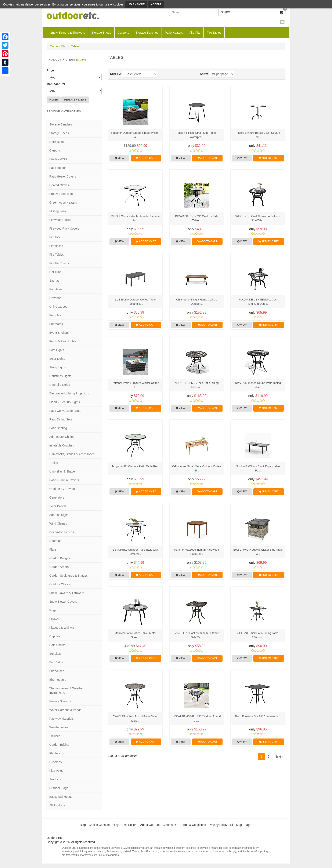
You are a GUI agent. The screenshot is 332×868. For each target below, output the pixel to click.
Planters (55, 753)
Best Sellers (129, 825)
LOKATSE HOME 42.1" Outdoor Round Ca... (197, 719)
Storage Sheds (101, 33)
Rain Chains (57, 645)
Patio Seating (58, 428)
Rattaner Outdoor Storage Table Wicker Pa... (135, 135)
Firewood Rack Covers (64, 229)
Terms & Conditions (193, 825)
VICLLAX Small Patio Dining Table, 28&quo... (258, 635)
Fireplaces (56, 246)
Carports (123, 33)
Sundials (55, 654)
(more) (82, 60)
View (119, 158)
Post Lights (57, 350)
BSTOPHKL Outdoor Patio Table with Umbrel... (135, 552)
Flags (53, 550)
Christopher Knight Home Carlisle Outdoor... (197, 302)
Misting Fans (58, 211)
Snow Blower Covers (63, 602)
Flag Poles (56, 771)
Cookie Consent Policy (104, 825)
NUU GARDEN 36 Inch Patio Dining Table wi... (197, 385)
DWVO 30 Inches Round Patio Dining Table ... (258, 385)
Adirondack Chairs (61, 437)
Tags (248, 825)
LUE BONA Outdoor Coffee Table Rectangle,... (135, 302)
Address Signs (59, 515)
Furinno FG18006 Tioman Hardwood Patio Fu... (197, 552)
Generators (57, 497)
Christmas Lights (60, 376)
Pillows (54, 619)
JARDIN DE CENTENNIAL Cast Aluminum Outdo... (258, 302)
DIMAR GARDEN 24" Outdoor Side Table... (197, 218)
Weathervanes (59, 727)
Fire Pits (195, 33)
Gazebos (55, 298)
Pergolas (55, 315)
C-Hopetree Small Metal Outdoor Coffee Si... (197, 468)
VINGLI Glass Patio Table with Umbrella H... (135, 218)
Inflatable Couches (62, 445)
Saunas (54, 281)
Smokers (55, 779)
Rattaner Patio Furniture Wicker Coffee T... (135, 385)
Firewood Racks (60, 220)
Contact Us (170, 825)
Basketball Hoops (61, 797)
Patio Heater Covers (63, 176)
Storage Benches (147, 33)
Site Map (236, 825)
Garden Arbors (59, 567)
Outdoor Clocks (59, 584)
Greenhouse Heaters (63, 203)
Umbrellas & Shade (62, 471)
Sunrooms (56, 324)
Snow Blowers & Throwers (68, 33)
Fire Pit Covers (59, 263)
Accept (156, 4)
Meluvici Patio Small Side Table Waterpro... (197, 135)
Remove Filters (75, 100)
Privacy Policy (218, 825)
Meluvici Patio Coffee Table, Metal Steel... (135, 635)
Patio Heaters (174, 33)
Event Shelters (59, 333)
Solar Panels (58, 506)
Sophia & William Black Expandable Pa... (258, 468)
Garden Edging (59, 745)
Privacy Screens (60, 701)
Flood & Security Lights (65, 402)
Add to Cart (146, 158)
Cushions (55, 762)
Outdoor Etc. (58, 46)
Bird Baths (56, 662)
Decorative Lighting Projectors (69, 393)
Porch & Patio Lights (63, 341)
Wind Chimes (58, 524)
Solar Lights (57, 359)
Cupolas (55, 636)
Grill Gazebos (58, 307)
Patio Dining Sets (61, 419)
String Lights (58, 367)
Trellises (55, 736)
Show (204, 74)
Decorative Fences (62, 532)
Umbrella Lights (60, 385)
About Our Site (150, 825)
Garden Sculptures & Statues (68, 576)
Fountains (56, 289)
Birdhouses (57, 671)
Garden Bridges (60, 558)
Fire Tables (214, 33)
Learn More (136, 4)
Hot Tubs (55, 272)
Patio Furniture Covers (64, 480)
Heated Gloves (59, 185)
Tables (75, 46)
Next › (279, 756)
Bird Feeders (58, 680)
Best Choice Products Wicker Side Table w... (258, 552)
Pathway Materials (61, 719)
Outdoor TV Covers (62, 489)
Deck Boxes (57, 142)
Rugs (53, 610)
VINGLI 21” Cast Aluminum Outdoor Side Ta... (197, 635)
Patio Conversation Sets (65, 411)
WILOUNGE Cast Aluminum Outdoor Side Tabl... (258, 218)
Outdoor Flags (59, 788)
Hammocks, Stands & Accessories (72, 454)
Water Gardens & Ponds (65, 710)
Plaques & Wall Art (62, 628)
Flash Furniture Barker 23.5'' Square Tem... (258, 135)
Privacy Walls (58, 159)
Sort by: (116, 74)
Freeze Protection (61, 194)
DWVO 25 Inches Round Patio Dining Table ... (135, 719)
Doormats (56, 541)
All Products (57, 805)
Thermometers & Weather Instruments (66, 690)
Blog (83, 825)
